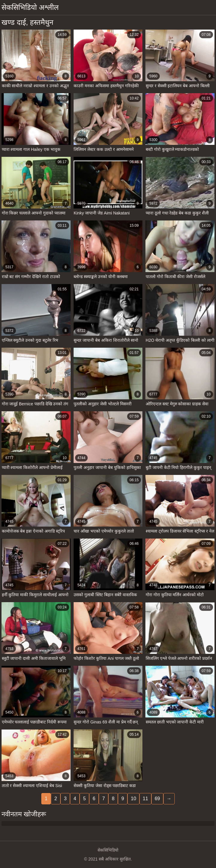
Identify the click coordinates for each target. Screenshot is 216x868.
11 (145, 799)
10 (133, 799)
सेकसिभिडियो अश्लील (30, 7)
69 (157, 799)
